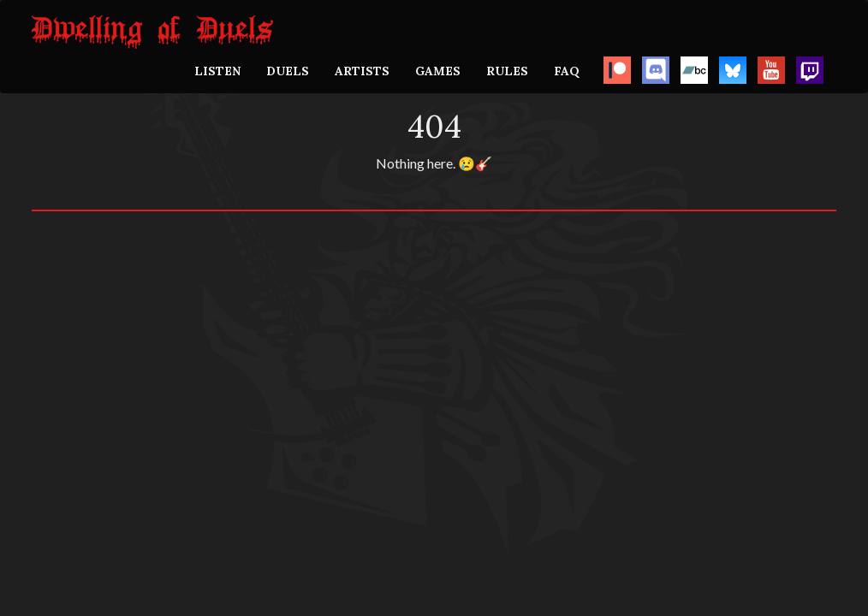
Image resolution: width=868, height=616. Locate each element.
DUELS (288, 71)
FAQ (567, 71)
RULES (507, 71)
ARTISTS (362, 71)
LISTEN (217, 71)
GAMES (438, 71)
